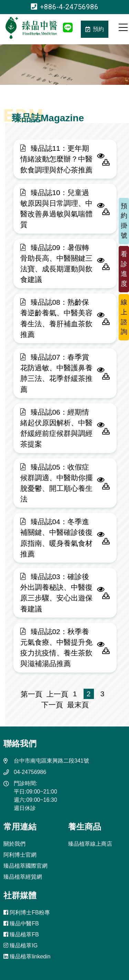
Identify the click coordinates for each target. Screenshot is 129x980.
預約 (95, 29)
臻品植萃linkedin (27, 956)
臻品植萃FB (21, 934)
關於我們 (14, 844)
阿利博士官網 (20, 855)
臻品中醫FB (21, 923)
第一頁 (34, 694)
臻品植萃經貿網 (23, 877)
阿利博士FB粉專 (27, 913)
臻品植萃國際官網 (25, 866)
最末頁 (76, 705)
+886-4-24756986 (65, 7)
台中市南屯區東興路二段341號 (51, 761)
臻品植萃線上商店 (90, 844)
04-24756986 (30, 772)
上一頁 (57, 694)
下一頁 (52, 705)
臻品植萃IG (20, 945)
